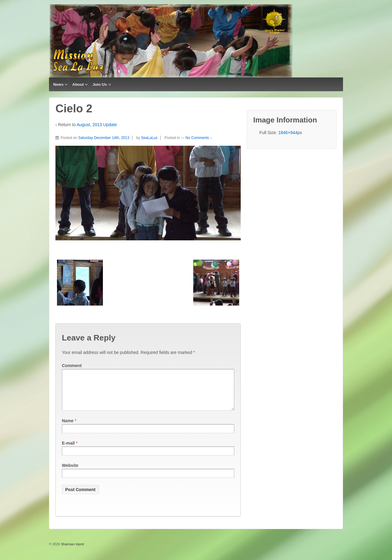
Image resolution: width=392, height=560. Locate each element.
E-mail (68, 450)
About (78, 84)
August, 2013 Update (97, 125)
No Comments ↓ (199, 138)
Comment (72, 366)
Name (68, 428)
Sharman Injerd (72, 551)
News (58, 84)
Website (70, 473)
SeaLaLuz (149, 138)
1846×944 (288, 133)
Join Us (100, 84)
